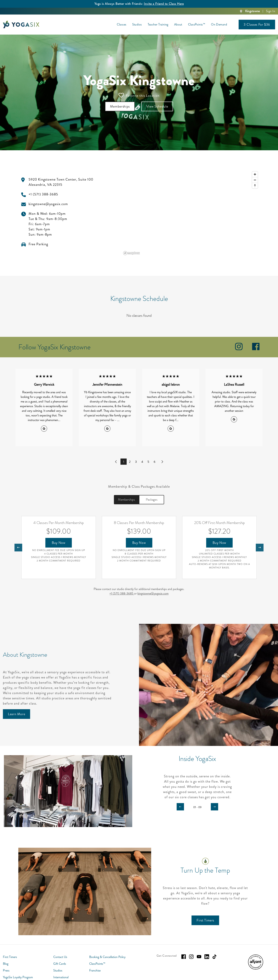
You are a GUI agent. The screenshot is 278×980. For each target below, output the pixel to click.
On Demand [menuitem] (219, 24)
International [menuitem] (61, 977)
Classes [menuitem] (122, 24)
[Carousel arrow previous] (180, 807)
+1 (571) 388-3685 (122, 593)
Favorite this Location (139, 95)
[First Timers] (205, 920)
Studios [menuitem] (137, 24)
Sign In (271, 11)
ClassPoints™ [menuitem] (197, 24)
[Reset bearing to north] (255, 186)
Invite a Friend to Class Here (164, 4)
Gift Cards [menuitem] (60, 964)
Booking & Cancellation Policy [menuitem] (107, 957)
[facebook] (256, 349)
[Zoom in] (255, 174)
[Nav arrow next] (260, 548)
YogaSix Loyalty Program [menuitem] (18, 977)
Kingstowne (253, 11)
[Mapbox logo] (131, 253)
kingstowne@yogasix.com (153, 593)
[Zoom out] (255, 180)
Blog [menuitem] (6, 964)
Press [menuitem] (6, 970)
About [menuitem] (178, 24)
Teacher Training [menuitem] (158, 24)
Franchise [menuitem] (95, 970)
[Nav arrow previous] (18, 548)
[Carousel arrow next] (214, 807)
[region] (191, 213)
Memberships (126, 500)
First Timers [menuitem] (10, 957)
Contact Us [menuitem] (60, 957)
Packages (152, 500)
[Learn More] (17, 714)
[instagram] (239, 349)
